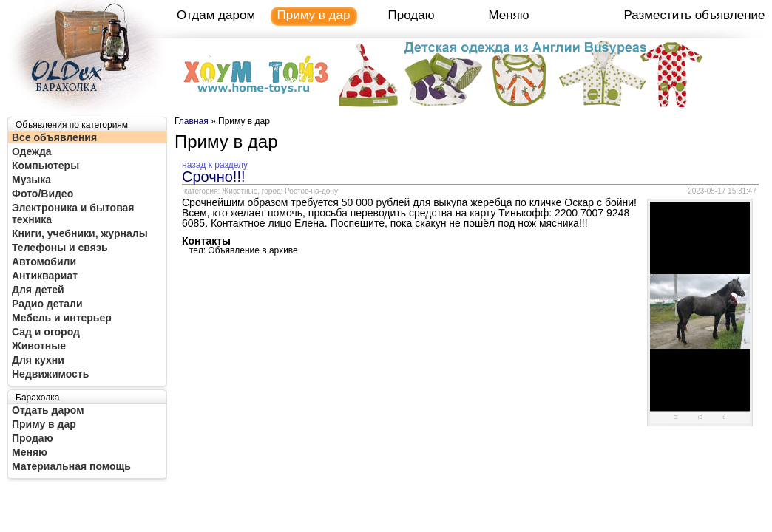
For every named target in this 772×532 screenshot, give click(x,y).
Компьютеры (45, 166)
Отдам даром (216, 15)
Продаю (412, 15)
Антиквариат (45, 276)
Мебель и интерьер (62, 318)
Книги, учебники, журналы (80, 233)
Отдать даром (48, 410)
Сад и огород (46, 332)
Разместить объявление (695, 15)
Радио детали (47, 304)
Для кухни (38, 360)
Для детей (38, 290)
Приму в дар (314, 15)
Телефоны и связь (60, 248)
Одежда (32, 151)
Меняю (508, 15)
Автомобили (44, 262)
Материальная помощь (71, 466)
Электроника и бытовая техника (73, 214)
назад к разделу (215, 165)
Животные (39, 346)
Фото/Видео (43, 194)
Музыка (31, 180)
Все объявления (54, 137)
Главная (192, 121)
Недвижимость (50, 374)
